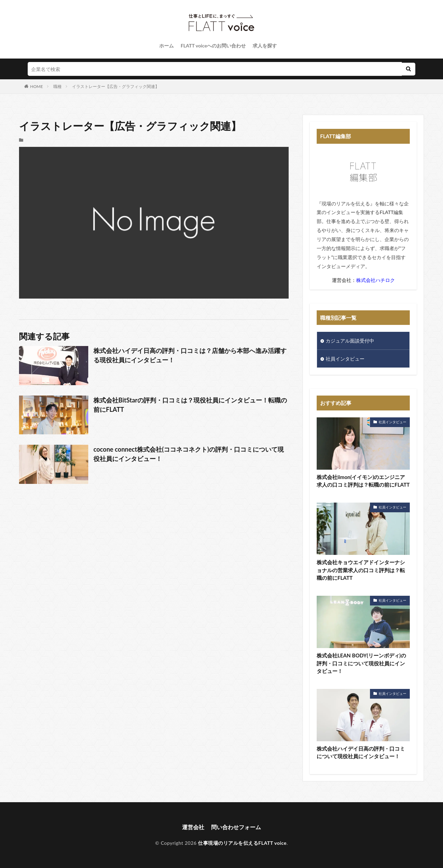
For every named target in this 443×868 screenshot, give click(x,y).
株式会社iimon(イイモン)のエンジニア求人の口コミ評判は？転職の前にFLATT (363, 481)
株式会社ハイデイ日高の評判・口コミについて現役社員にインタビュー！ (361, 752)
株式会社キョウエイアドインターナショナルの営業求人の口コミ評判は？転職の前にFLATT (361, 570)
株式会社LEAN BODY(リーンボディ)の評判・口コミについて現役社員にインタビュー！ (361, 663)
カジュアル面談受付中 (350, 341)
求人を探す (265, 46)
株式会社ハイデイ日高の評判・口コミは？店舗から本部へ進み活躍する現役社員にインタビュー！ (190, 355)
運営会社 (193, 827)
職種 (57, 86)
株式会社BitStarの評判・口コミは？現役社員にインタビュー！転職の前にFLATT (190, 405)
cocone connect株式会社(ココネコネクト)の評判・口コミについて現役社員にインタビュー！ (189, 454)
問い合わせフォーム (236, 827)
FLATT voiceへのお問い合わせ (213, 46)
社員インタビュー (345, 359)
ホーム (166, 46)
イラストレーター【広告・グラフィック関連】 (116, 86)
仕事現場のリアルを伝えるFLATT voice (242, 843)
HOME (37, 86)
